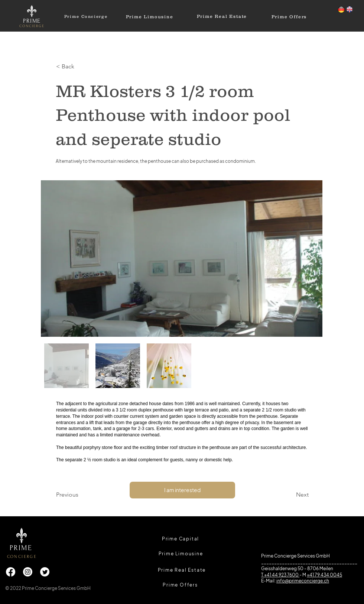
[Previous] (81, 495)
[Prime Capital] (181, 539)
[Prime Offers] (289, 16)
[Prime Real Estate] (222, 16)
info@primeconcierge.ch (303, 581)
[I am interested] (182, 490)
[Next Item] (310, 259)
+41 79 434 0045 (324, 575)
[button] (81, 67)
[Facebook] (11, 572)
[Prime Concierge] (86, 16)
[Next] (290, 495)
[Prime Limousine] (149, 16)
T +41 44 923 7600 (280, 575)
